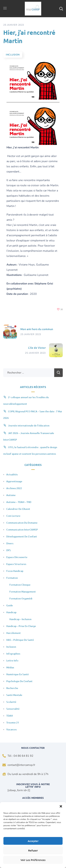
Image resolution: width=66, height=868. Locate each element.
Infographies (13, 654)
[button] (61, 806)
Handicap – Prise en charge (21, 626)
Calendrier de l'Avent (18, 509)
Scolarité (11, 702)
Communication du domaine (22, 523)
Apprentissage (14, 481)
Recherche (12, 688)
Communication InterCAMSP (22, 530)
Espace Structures (16, 564)
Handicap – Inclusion (20, 619)
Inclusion (13, 55)
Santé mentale (14, 695)
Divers (10, 543)
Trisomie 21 (13, 723)
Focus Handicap (15, 571)
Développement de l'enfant (22, 536)
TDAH (10, 716)
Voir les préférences (33, 860)
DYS (9, 550)
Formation (12, 578)
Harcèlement (14, 633)
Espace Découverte (17, 557)
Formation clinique (20, 585)
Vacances (11, 729)
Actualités (12, 474)
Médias (10, 667)
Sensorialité (13, 709)
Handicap (11, 612)
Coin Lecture (13, 516)
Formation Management (23, 592)
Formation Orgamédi (21, 598)
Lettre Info (12, 660)
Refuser (33, 850)
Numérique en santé (18, 674)
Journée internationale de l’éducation (29, 425)
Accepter (33, 841)
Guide (10, 605)
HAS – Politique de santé (20, 640)
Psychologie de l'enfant (19, 681)
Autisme (11, 495)
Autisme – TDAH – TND (19, 502)
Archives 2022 (14, 488)
